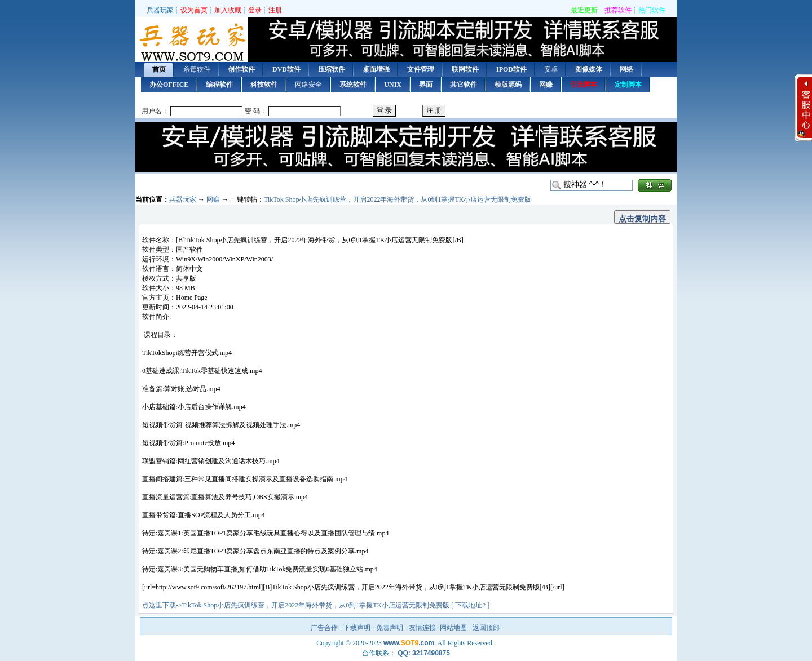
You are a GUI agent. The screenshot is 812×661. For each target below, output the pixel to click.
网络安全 (308, 85)
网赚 (213, 199)
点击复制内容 (642, 219)
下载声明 (357, 628)
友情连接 (422, 628)
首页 (159, 69)
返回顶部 (486, 628)
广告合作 (324, 628)
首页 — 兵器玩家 (192, 41)
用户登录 (406, 111)
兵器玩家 (160, 10)
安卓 (551, 69)
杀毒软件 (197, 69)
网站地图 (453, 628)
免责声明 (390, 628)
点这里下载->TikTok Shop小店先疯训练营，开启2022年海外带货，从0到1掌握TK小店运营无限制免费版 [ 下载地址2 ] (316, 605)
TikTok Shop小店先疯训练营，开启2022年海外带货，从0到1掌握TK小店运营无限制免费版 (398, 199)
